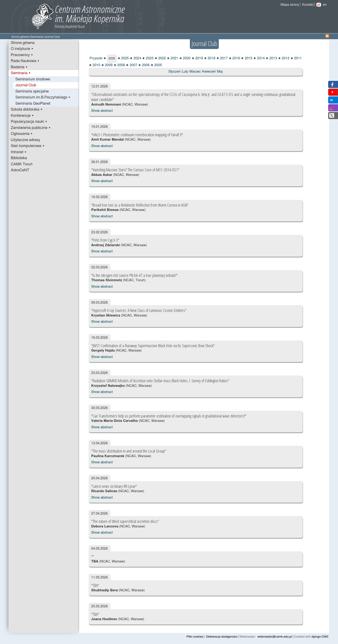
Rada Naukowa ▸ (25, 61)
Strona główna (20, 37)
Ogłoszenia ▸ (22, 134)
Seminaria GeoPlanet (33, 104)
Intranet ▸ (19, 152)
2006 (145, 65)
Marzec (195, 72)
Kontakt (308, 5)
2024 (137, 58)
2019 (199, 58)
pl (319, 5)
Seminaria (37, 37)
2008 (121, 65)
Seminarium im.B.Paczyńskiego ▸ (43, 97)
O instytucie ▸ (22, 49)
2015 (248, 58)
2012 (285, 58)
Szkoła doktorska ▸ (27, 109)
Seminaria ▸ (21, 73)
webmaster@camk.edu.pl (275, 637)
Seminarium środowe (33, 79)
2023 (149, 58)
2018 (211, 58)
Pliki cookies (195, 637)
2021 (174, 58)
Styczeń (174, 72)
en (325, 5)
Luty (185, 72)
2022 (162, 58)
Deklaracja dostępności (222, 637)
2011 (298, 58)
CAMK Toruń (22, 164)
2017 (223, 58)
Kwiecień (209, 72)
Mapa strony (290, 5)
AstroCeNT (20, 170)
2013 (273, 58)
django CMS (320, 637)
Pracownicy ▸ (22, 55)
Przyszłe (96, 58)
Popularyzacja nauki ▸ (29, 122)
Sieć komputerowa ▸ (28, 146)
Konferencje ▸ (22, 116)
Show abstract (102, 111)
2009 (108, 65)
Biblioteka (19, 158)
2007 (133, 65)
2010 (96, 65)
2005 (158, 65)
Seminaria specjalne (32, 91)
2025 (125, 58)
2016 (236, 58)
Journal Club (26, 85)
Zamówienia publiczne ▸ (31, 128)
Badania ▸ (19, 67)
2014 (260, 58)
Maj (220, 72)
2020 (186, 58)
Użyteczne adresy (25, 140)
